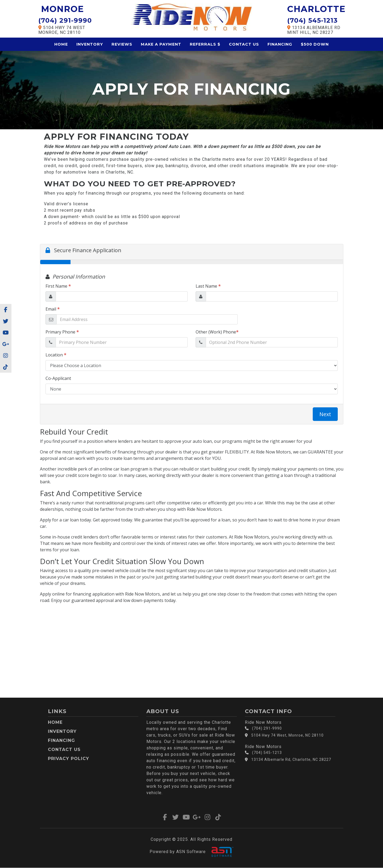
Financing (280, 44)
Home (61, 44)
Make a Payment (161, 44)
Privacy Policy (69, 759)
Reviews (122, 44)
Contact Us (244, 44)
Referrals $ (205, 44)
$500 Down (315, 44)
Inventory (90, 44)
